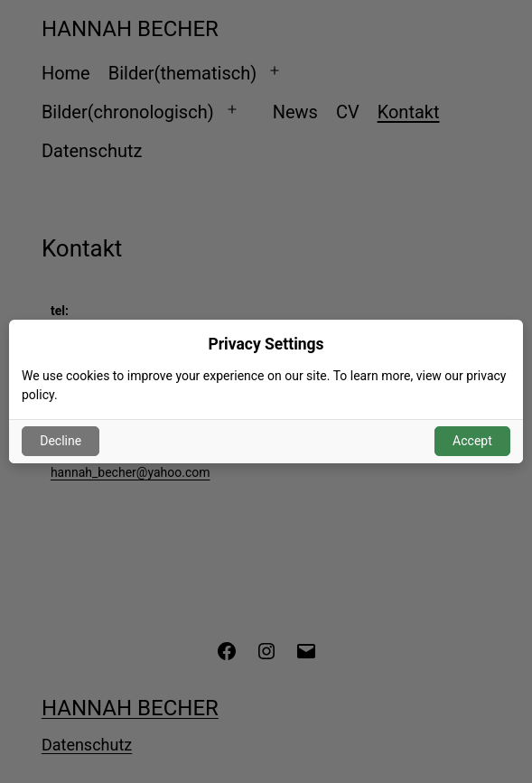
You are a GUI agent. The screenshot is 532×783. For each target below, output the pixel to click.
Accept (472, 441)
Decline (61, 441)
